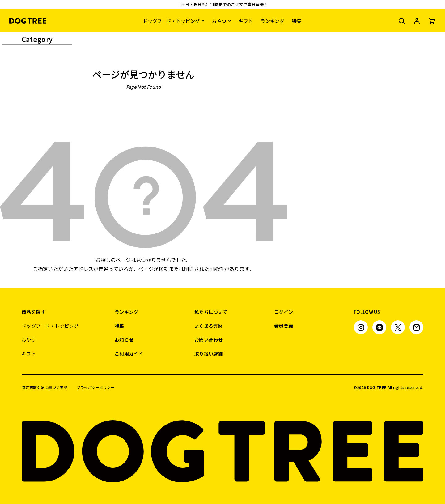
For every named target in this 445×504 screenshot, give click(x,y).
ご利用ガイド (129, 354)
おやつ (219, 21)
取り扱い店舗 (209, 354)
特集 (297, 21)
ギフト (246, 21)
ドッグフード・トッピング (171, 21)
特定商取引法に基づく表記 (44, 387)
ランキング (272, 21)
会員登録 (284, 326)
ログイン (284, 312)
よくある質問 (209, 326)
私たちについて (211, 312)
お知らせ (124, 340)
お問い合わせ (209, 340)
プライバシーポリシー (96, 387)
